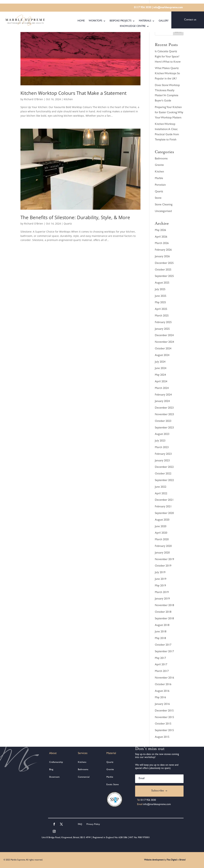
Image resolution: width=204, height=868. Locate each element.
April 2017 (161, 665)
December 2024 (164, 336)
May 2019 (160, 586)
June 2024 (161, 369)
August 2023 (162, 434)
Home (81, 21)
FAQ (80, 824)
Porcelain (160, 185)
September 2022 (164, 481)
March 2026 (162, 243)
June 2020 (161, 527)
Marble (159, 179)
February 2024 (163, 395)
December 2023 (164, 408)
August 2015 (162, 737)
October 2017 (163, 645)
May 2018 (160, 638)
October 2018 (163, 612)
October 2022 (163, 474)
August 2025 (162, 283)
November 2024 (164, 342)
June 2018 (161, 632)
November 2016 (164, 678)
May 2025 (160, 303)
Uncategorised (163, 211)
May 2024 (160, 375)
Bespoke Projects (120, 21)
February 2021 (163, 507)
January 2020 (162, 553)
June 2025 (161, 296)
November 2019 (164, 560)
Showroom (54, 777)
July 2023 (160, 441)
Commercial (84, 777)
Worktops (95, 21)
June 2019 (161, 579)
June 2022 (161, 487)
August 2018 (162, 625)
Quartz (68, 224)
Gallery (164, 21)
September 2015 (164, 731)
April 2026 (161, 237)
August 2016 (162, 691)
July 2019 (160, 573)
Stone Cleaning (164, 205)
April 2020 (161, 533)
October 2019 (163, 566)
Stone (158, 198)
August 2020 (162, 520)
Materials (145, 21)
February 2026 (163, 250)
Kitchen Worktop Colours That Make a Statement (73, 93)
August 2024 (162, 355)
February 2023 (163, 454)
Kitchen (68, 99)
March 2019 (162, 593)
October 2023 (163, 421)
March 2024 (162, 388)
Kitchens (82, 762)
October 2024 (163, 349)
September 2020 (164, 513)
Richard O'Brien (34, 99)
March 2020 (162, 540)
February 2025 (163, 323)
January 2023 (162, 461)
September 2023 (164, 428)
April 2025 (161, 309)
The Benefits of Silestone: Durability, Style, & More (75, 217)
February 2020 (163, 546)
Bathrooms (161, 159)
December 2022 (164, 467)
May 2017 (160, 658)
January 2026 (162, 257)
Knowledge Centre (133, 26)
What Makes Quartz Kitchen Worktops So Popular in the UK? (167, 74)
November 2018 (164, 606)
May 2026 (160, 230)
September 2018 (164, 619)
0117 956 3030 (143, 8)
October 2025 (163, 270)
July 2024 (160, 362)
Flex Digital (172, 860)
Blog (51, 770)
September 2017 (164, 652)
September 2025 (164, 276)
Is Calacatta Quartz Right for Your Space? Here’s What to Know (168, 57)
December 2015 (164, 711)
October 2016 (163, 685)
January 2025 (162, 329)
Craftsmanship (56, 762)
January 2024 (162, 401)
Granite (159, 165)
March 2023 (162, 448)
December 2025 (164, 263)
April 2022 (161, 494)
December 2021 (164, 500)
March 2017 (162, 671)
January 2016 (162, 704)
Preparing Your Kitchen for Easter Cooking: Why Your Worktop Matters (169, 113)
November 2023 (164, 415)
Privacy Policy (93, 824)
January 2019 (162, 599)
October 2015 (163, 724)
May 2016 (160, 698)
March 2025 (162, 316)
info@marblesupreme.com (168, 8)
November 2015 (164, 718)
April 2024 (161, 382)
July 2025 (160, 290)
